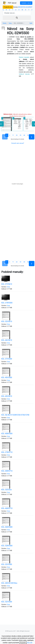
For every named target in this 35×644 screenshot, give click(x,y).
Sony (10, 23)
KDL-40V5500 (7, 377)
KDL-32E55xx (7, 490)
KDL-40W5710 (7, 471)
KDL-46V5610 (7, 340)
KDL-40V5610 (7, 396)
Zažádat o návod (26, 3)
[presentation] (34, 124)
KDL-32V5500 (7, 564)
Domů (5, 23)
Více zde (30, 643)
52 (28, 135)
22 (17, 135)
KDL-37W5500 (7, 303)
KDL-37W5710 (7, 452)
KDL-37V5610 (7, 284)
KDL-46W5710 (7, 508)
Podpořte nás (8, 7)
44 (24, 135)
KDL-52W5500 (7, 546)
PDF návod (9, 3)
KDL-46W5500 (7, 527)
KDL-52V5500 (7, 602)
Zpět (31, 23)
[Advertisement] (16, 96)
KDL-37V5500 (7, 359)
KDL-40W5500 (7, 434)
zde (31, 72)
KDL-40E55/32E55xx (9, 583)
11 (13, 135)
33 (20, 135)
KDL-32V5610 (7, 321)
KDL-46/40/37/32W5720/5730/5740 (15, 415)
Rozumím (23, 643)
